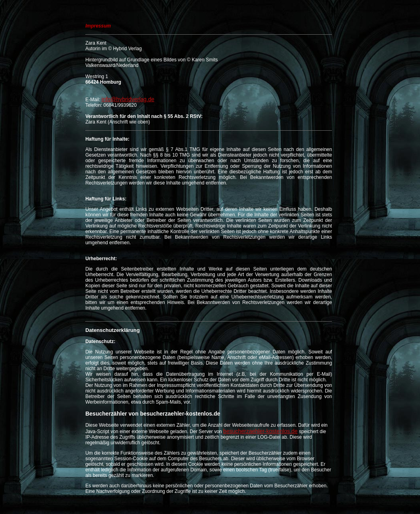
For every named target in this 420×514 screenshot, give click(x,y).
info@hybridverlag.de (128, 99)
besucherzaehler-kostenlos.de (260, 431)
